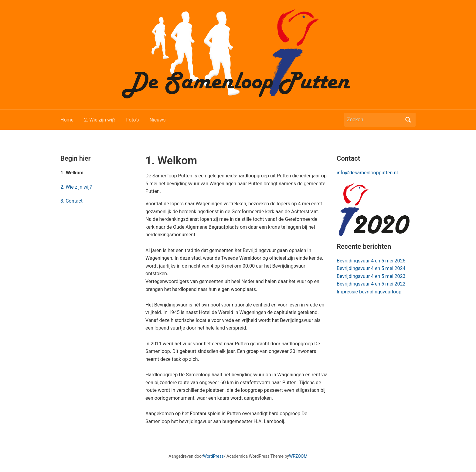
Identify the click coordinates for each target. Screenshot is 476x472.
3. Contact (71, 201)
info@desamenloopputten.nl (367, 173)
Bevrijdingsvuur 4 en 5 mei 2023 (371, 276)
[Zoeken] (374, 120)
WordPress (213, 456)
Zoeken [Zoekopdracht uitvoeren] (408, 120)
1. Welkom (72, 173)
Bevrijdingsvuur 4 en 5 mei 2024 (371, 268)
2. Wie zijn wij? (100, 120)
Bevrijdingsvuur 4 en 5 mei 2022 (371, 284)
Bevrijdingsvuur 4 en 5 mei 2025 (371, 261)
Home (67, 120)
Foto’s (133, 120)
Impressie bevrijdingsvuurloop (369, 292)
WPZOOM (298, 456)
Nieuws (158, 120)
